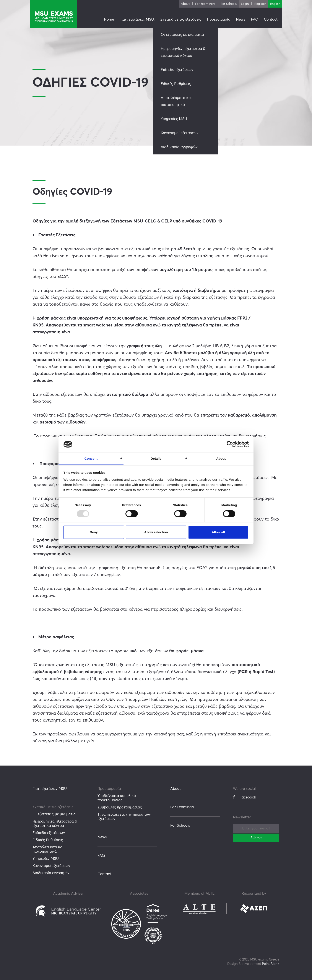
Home (109, 20)
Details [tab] (156, 458)
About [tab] (221, 458)
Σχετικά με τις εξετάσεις (53, 807)
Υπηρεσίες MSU (46, 859)
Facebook (245, 797)
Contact (104, 874)
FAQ (101, 856)
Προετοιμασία (109, 789)
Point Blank (271, 964)
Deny (94, 532)
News (102, 837)
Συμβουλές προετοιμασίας (120, 807)
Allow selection (156, 532)
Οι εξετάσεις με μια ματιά (54, 814)
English (275, 4)
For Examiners (182, 807)
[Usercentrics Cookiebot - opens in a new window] (230, 444)
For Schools (180, 826)
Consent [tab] (91, 458)
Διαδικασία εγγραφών (51, 873)
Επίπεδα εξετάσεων (49, 833)
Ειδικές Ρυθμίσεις (48, 840)
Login (245, 4)
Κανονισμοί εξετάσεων (51, 866)
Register (260, 4)
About (175, 789)
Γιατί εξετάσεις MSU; (50, 789)
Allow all (218, 532)
